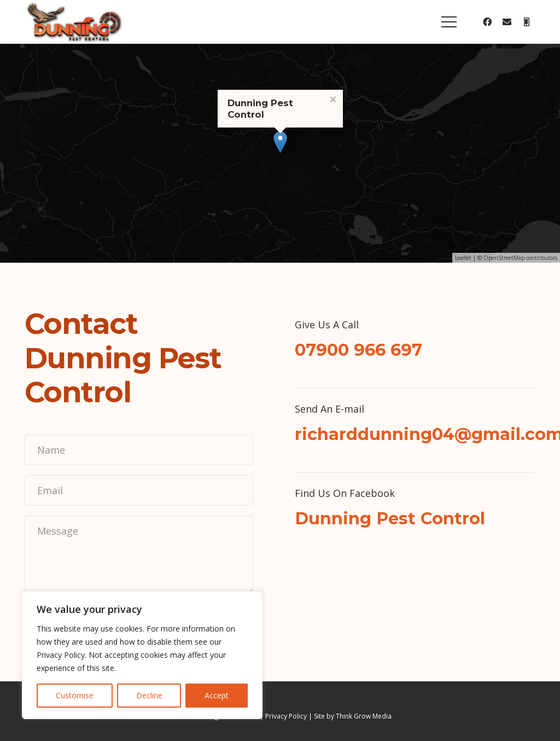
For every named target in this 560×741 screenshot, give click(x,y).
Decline (149, 695)
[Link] (73, 22)
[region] (142, 655)
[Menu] (449, 22)
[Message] (139, 555)
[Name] (139, 450)
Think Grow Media (364, 716)
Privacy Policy (286, 716)
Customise (75, 695)
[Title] (527, 22)
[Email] (507, 22)
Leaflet (463, 258)
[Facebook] (487, 22)
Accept (217, 695)
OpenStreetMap (504, 258)
